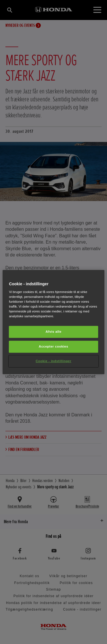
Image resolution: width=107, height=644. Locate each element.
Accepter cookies (53, 347)
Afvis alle (54, 332)
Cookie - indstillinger (53, 361)
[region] (53, 322)
